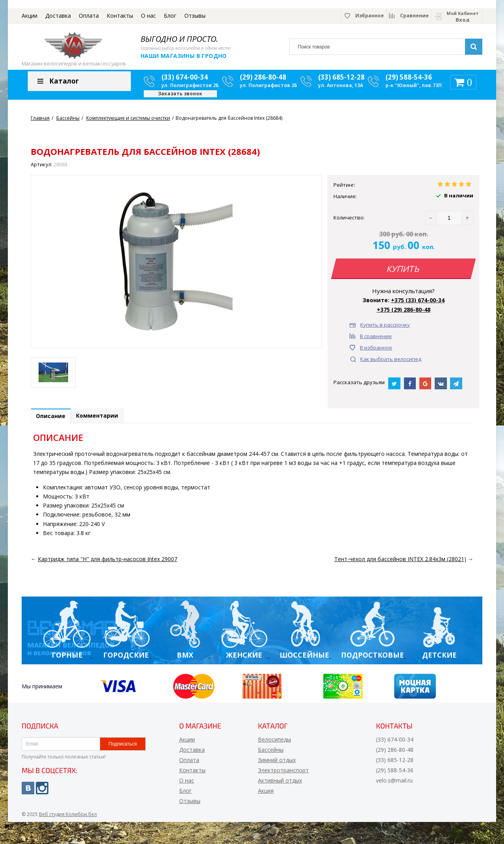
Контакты (120, 16)
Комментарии (104, 420)
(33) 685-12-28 (341, 81)
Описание (53, 421)
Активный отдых (280, 785)
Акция (266, 796)
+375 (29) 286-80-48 (404, 313)
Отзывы (195, 16)
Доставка (58, 16)
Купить (404, 273)
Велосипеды (274, 745)
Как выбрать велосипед (391, 363)
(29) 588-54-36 (409, 81)
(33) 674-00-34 (185, 81)
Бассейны (271, 755)
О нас (148, 16)
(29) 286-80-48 (263, 81)
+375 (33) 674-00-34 (418, 304)
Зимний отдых (277, 765)
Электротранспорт (283, 775)
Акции (30, 16)
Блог (170, 16)
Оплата (89, 16)
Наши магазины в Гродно (184, 56)
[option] (53, 376)
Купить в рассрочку (385, 329)
